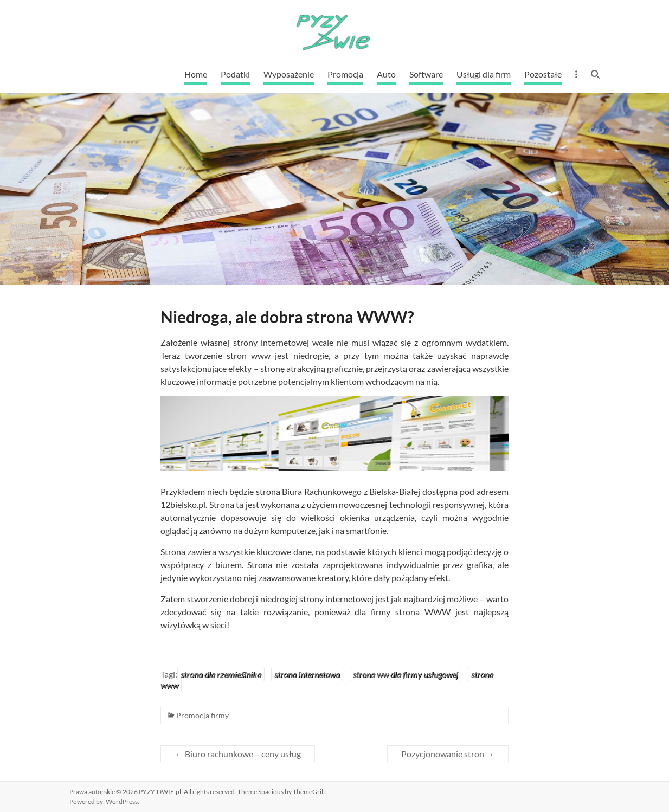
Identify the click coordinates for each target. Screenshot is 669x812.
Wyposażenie (289, 74)
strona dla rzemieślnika (221, 674)
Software (426, 74)
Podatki (235, 74)
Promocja (345, 74)
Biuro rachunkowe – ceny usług (238, 754)
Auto (386, 74)
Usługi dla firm (484, 74)
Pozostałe (543, 74)
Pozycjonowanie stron (448, 754)
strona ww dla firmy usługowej (406, 674)
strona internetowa (307, 674)
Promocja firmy (202, 715)
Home (196, 74)
